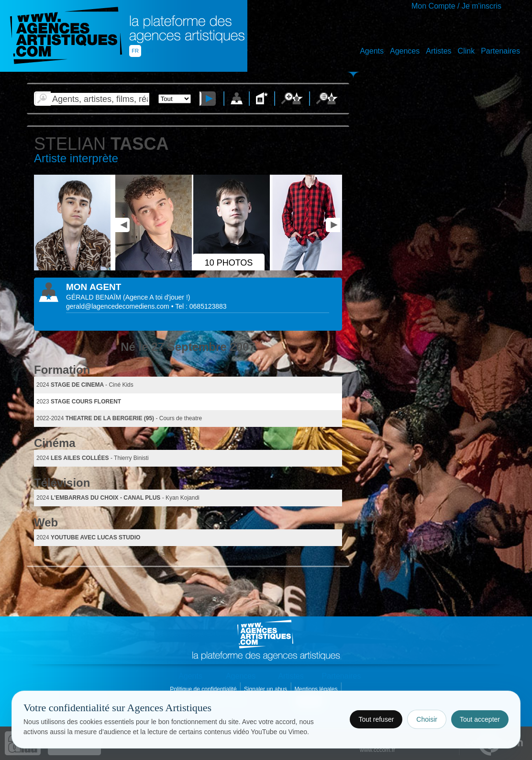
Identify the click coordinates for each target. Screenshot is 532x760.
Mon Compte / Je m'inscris (456, 6)
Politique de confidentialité (204, 689)
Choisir (427, 719)
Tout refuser (376, 719)
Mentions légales (316, 689)
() (156, 297)
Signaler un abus (266, 689)
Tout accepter (480, 719)
